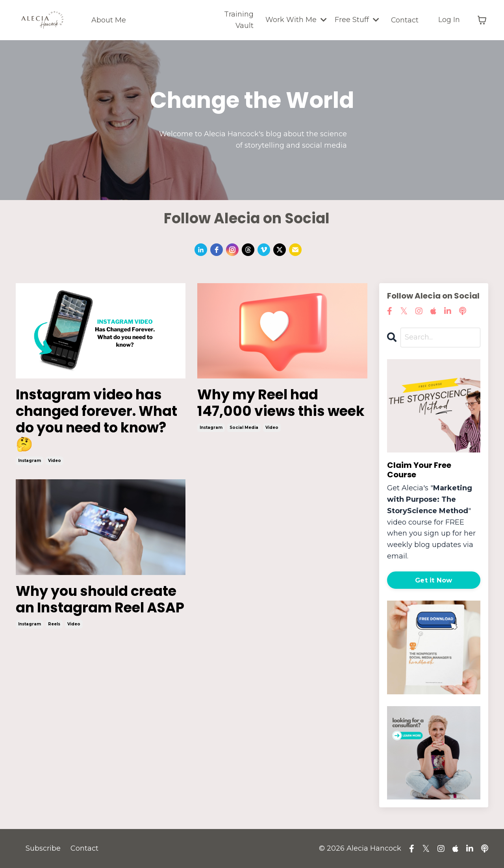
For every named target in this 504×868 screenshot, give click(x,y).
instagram (30, 463)
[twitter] (280, 250)
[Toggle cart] (482, 20)
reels (54, 644)
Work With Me (296, 20)
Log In (449, 20)
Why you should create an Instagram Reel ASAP (100, 610)
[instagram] (232, 250)
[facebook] (217, 250)
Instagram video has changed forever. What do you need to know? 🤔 (99, 420)
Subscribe (43, 848)
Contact (405, 20)
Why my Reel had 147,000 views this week (263, 412)
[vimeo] (264, 250)
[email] (295, 250)
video (55, 463)
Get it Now (434, 580)
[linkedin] (201, 250)
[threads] (248, 250)
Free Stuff (357, 20)
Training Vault (238, 20)
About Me (109, 20)
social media (244, 446)
